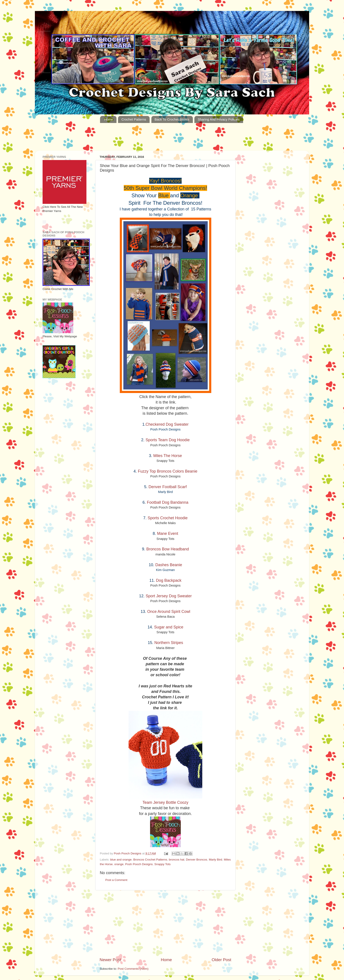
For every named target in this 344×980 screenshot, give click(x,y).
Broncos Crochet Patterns (150, 860)
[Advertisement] (172, 139)
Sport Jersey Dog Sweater (169, 596)
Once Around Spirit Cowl (169, 612)
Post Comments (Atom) (133, 969)
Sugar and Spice (169, 627)
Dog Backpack (169, 580)
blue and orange (121, 860)
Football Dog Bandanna (168, 502)
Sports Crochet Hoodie (168, 518)
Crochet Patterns (134, 119)
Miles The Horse (168, 456)
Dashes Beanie (169, 565)
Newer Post (110, 960)
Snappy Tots (162, 864)
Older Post (221, 960)
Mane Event (168, 534)
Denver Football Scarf (168, 487)
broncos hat (177, 860)
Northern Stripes (169, 643)
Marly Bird (216, 860)
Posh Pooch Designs (139, 864)
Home (109, 119)
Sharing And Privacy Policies (219, 119)
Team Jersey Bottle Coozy (165, 802)
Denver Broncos (197, 860)
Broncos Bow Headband (168, 549)
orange (119, 864)
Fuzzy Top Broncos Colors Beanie (168, 471)
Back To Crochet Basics (172, 119)
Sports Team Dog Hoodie (168, 440)
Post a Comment (116, 880)
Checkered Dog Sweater (167, 424)
